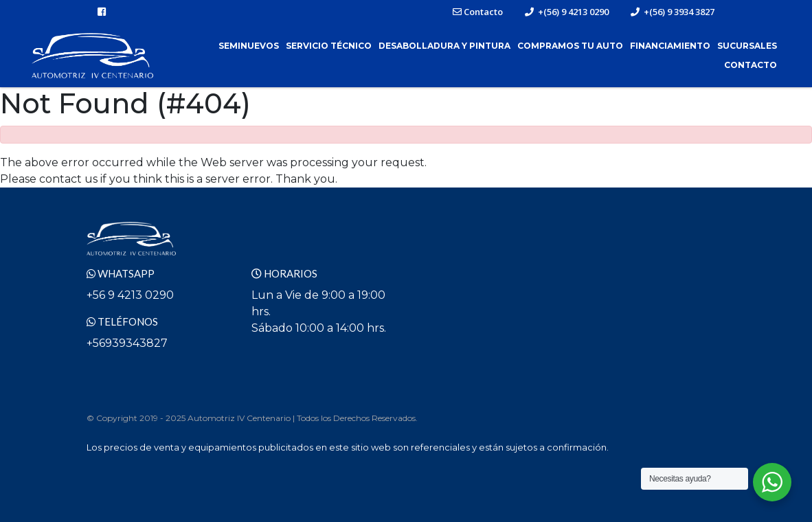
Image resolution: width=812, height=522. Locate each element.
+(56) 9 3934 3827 (673, 12)
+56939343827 (127, 343)
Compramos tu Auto (570, 46)
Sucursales (747, 46)
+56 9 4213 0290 (130, 295)
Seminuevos (249, 46)
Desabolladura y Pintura (444, 46)
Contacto (478, 12)
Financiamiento (670, 46)
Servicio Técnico (329, 46)
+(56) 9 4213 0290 (567, 12)
